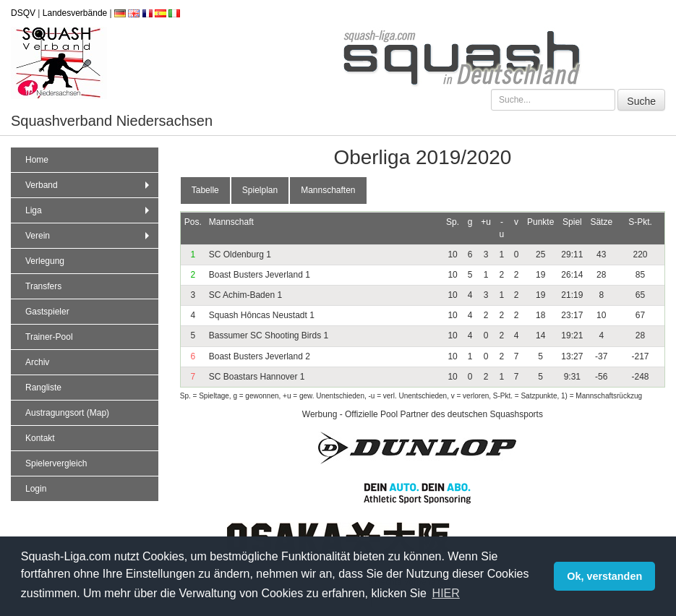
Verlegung (45, 261)
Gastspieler (47, 312)
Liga (89, 210)
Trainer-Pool (49, 337)
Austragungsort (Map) (67, 413)
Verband (89, 185)
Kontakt (40, 438)
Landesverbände (75, 13)
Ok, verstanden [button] (604, 576)
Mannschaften (328, 190)
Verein (89, 236)
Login (36, 489)
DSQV (23, 13)
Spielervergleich (56, 463)
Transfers (43, 286)
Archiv (37, 362)
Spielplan (260, 190)
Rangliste (43, 388)
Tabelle (205, 190)
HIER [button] (446, 593)
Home (37, 160)
